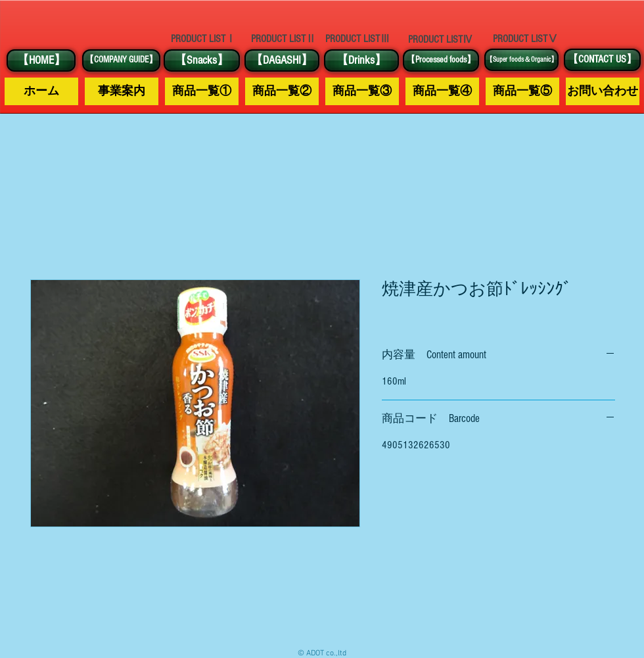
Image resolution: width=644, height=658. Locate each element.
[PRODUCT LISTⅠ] (203, 39)
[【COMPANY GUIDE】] (121, 60)
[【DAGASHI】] (282, 60)
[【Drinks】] (361, 60)
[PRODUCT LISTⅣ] (440, 39)
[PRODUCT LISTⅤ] (525, 39)
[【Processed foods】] (441, 60)
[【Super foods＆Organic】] (521, 60)
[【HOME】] (41, 60)
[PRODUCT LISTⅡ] (283, 39)
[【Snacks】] (202, 60)
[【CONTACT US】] (602, 60)
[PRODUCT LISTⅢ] (357, 39)
